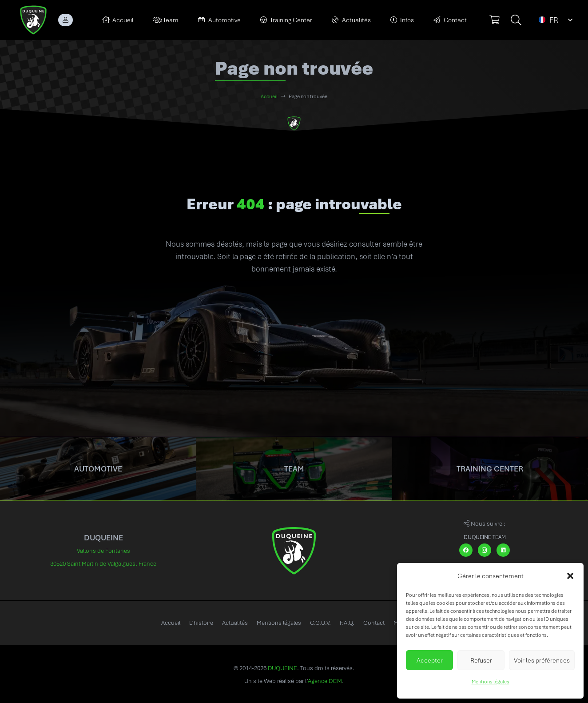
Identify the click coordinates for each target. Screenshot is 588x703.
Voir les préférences (542, 660)
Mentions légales (491, 682)
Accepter (430, 660)
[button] (570, 576)
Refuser (481, 660)
